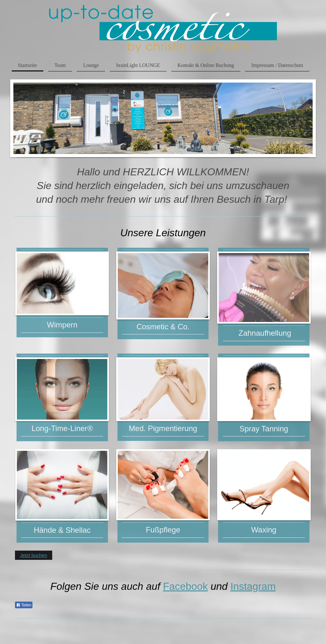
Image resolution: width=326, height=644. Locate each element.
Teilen (24, 605)
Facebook (185, 586)
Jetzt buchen (34, 555)
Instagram (253, 586)
